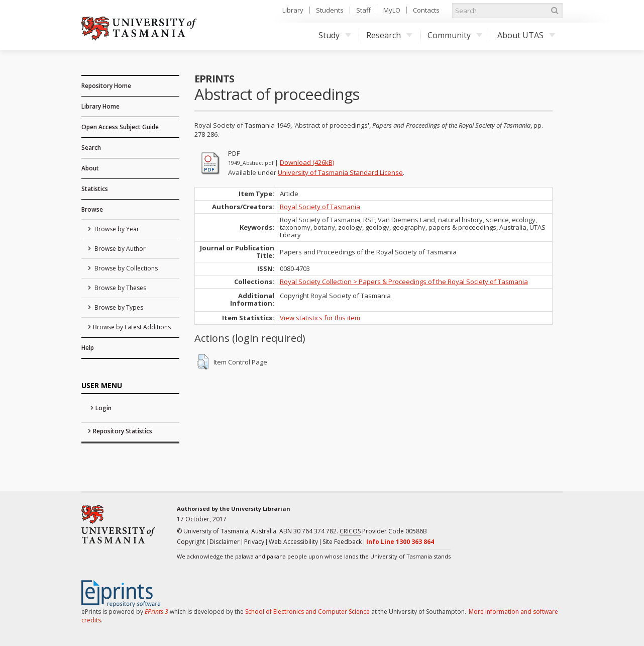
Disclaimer (225, 542)
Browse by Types (118, 307)
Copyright (191, 542)
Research (389, 35)
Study (335, 35)
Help (88, 348)
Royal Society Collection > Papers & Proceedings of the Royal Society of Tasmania (404, 282)
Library (293, 10)
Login (103, 408)
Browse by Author (119, 249)
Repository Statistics (123, 431)
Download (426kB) (307, 162)
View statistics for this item (320, 318)
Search (91, 148)
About (90, 168)
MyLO (392, 10)
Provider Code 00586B (383, 531)
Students (330, 10)
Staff (363, 10)
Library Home (100, 106)
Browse (92, 209)
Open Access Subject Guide (120, 127)
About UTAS (526, 35)
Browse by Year (116, 229)
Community (455, 35)
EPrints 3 (156, 612)
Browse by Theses (120, 288)
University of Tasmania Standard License (340, 172)
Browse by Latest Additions (132, 327)
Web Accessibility (293, 542)
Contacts (426, 10)
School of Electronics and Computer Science (307, 612)
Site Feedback (342, 542)
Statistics (95, 189)
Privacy (254, 542)
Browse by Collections (125, 268)
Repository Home (106, 86)
